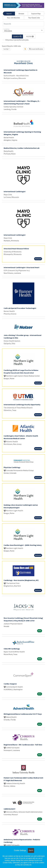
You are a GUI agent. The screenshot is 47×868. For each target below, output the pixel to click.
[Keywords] (23, 24)
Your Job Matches (13, 18)
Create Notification (36, 49)
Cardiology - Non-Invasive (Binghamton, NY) (21, 580)
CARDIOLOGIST (10, 809)
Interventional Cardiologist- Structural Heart (21, 267)
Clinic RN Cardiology (12, 649)
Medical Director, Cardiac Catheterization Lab (22, 148)
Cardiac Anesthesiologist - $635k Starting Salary (23, 545)
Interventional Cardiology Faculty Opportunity (22, 405)
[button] (30, 37)
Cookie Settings (20, 850)
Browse (21, 14)
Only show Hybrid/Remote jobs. (17, 40)
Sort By (6, 49)
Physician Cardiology (12, 467)
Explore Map (36, 14)
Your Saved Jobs (34, 18)
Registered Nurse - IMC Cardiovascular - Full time (23, 745)
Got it (31, 850)
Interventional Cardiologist (15, 191)
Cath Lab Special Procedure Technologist (20, 308)
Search (9, 14)
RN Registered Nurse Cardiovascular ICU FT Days (23, 714)
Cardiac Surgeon (10, 684)
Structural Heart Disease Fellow (16, 249)
